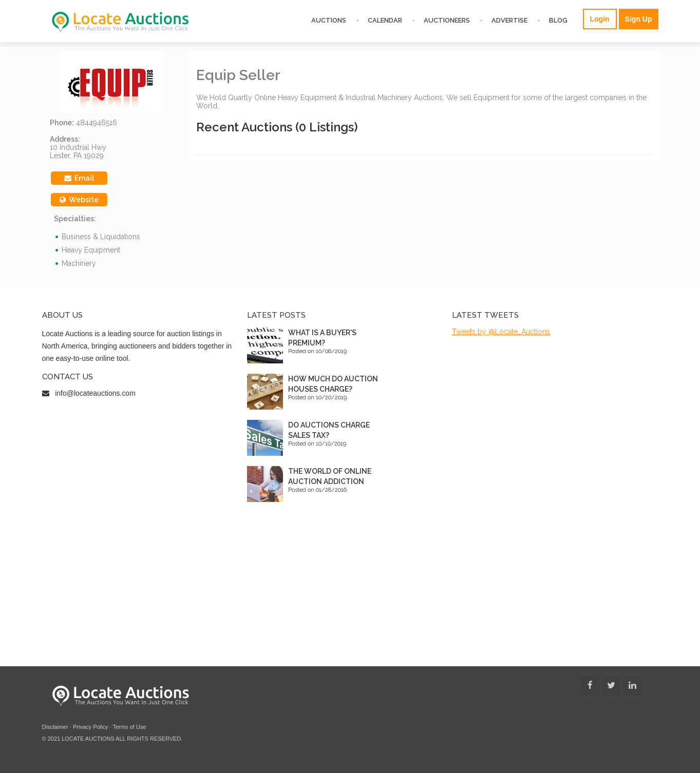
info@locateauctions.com (95, 393)
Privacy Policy (90, 727)
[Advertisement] (350, 589)
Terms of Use (129, 727)
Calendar (385, 20)
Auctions (329, 20)
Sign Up (639, 19)
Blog (558, 20)
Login (600, 19)
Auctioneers (447, 20)
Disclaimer (55, 727)
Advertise (509, 20)
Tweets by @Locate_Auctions (501, 332)
